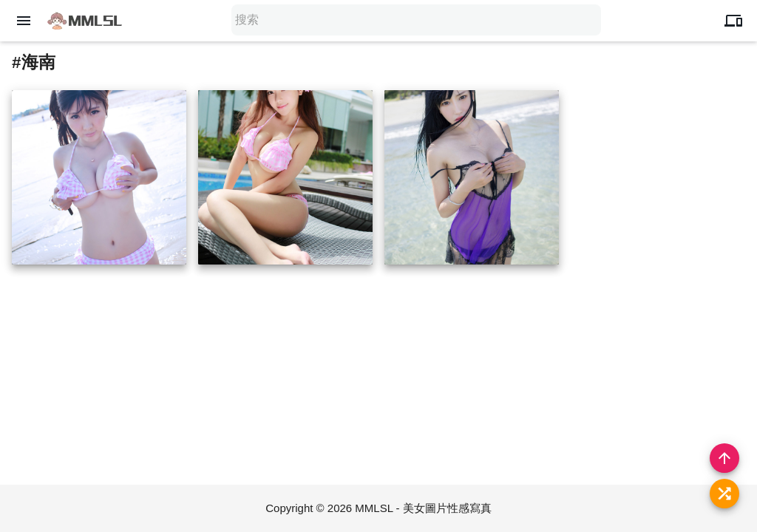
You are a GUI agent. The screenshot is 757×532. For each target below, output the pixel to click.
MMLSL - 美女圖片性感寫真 (423, 508)
